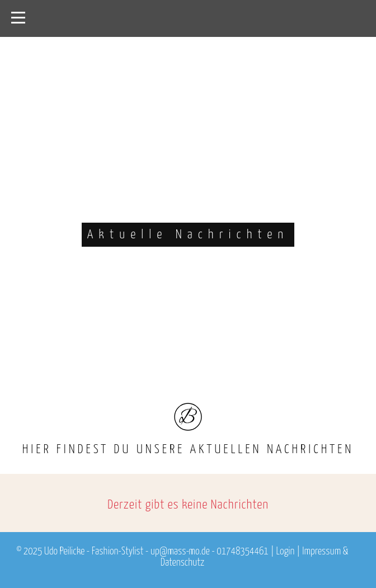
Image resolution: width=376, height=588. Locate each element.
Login (286, 552)
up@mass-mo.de (180, 552)
